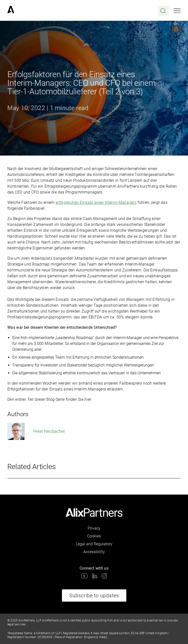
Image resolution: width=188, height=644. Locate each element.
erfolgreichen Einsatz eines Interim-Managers (96, 202)
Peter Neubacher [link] (36, 431)
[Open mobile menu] (177, 11)
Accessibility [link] (94, 552)
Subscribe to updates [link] (94, 595)
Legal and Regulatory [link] (94, 544)
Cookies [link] (94, 536)
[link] (11, 11)
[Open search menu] (163, 11)
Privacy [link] (94, 528)
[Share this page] (176, 29)
